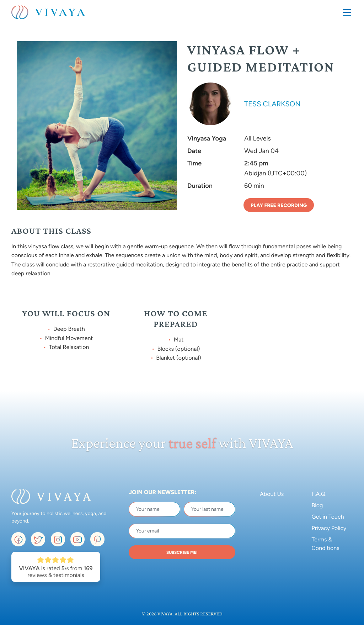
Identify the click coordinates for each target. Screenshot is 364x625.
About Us (272, 494)
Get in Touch (328, 517)
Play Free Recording (279, 205)
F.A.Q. (319, 494)
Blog (317, 505)
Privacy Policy (329, 528)
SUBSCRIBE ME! (182, 552)
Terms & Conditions (326, 544)
